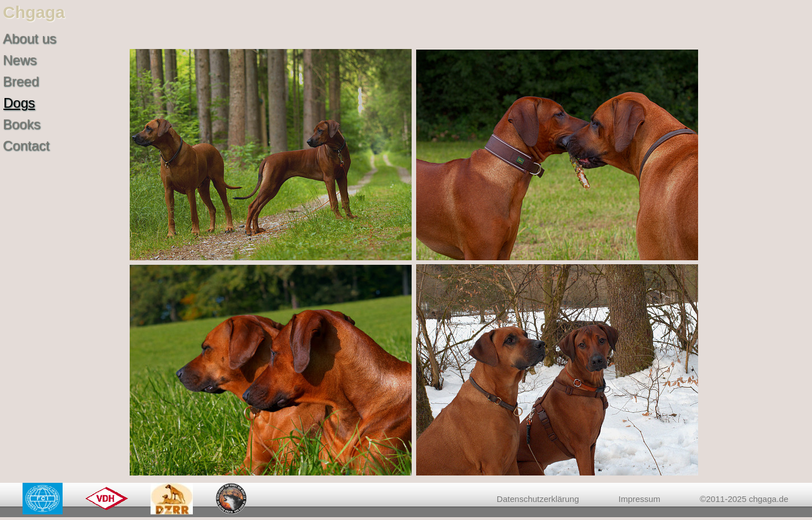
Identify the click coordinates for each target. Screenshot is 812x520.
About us (30, 39)
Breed (21, 81)
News (20, 60)
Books (22, 124)
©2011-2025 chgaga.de (744, 499)
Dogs (19, 103)
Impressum (639, 499)
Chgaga (34, 12)
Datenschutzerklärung (538, 499)
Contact (26, 146)
